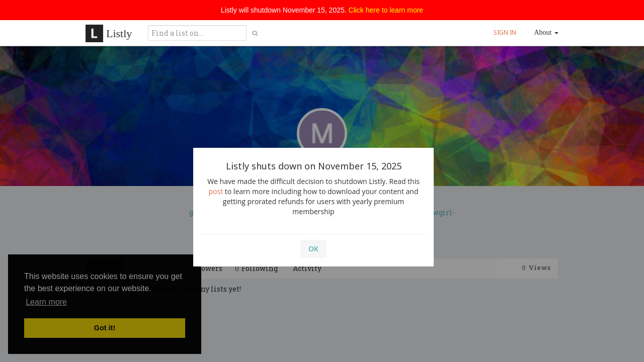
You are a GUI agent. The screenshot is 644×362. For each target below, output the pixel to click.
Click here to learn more (386, 10)
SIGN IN (505, 32)
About (547, 32)
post (216, 191)
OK (313, 249)
